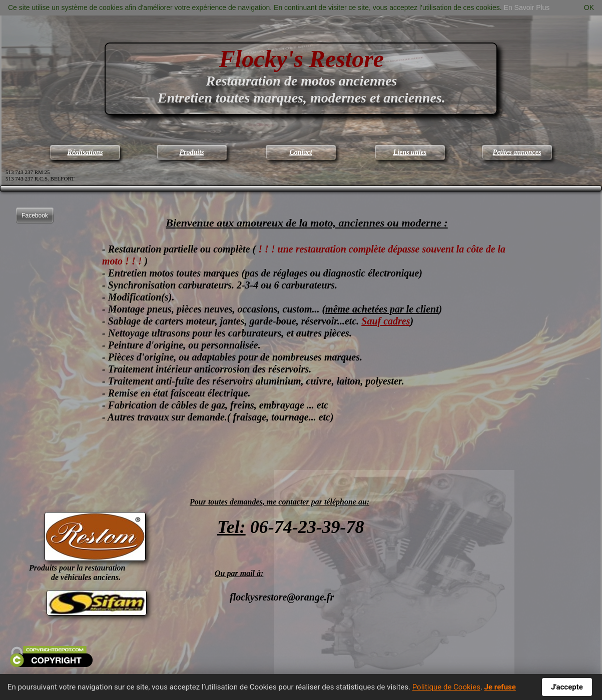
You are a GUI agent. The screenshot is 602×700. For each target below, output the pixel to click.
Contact (300, 152)
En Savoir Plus (527, 7)
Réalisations (85, 152)
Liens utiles (410, 152)
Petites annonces (517, 152)
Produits (191, 152)
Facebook (35, 215)
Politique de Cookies (446, 687)
